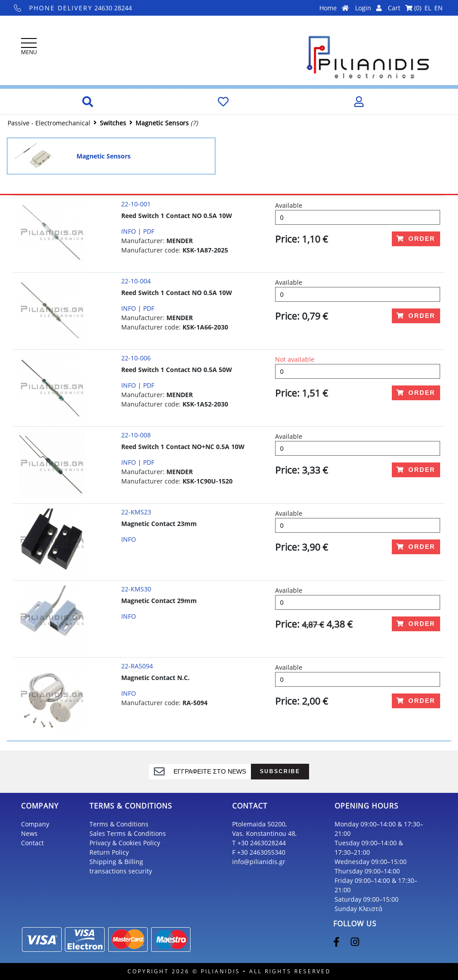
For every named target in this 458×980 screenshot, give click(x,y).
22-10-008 (136, 435)
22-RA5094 (137, 666)
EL (428, 8)
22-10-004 (136, 281)
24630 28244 (73, 8)
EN (439, 8)
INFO (129, 231)
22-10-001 (136, 204)
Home (334, 8)
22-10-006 (136, 358)
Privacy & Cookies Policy (125, 843)
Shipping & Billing (116, 862)
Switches (113, 123)
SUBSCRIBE (280, 771)
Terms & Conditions (119, 824)
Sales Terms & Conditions (128, 833)
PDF (149, 231)
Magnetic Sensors (162, 123)
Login (368, 8)
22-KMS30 (136, 589)
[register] (210, 771)
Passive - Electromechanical (49, 123)
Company (35, 824)
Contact (32, 843)
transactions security (121, 871)
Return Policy (109, 852)
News (29, 833)
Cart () (405, 8)
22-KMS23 (136, 512)
